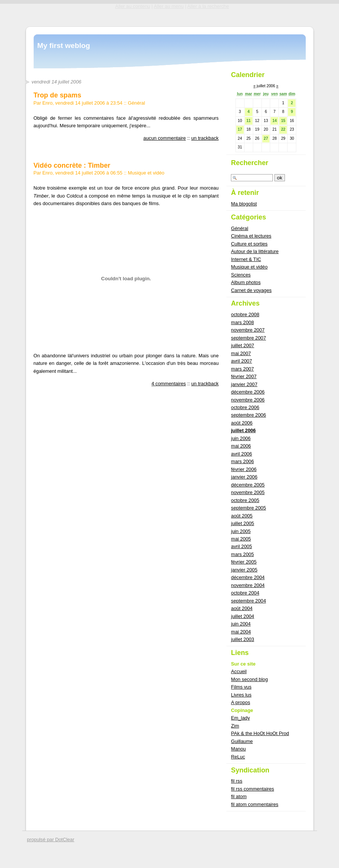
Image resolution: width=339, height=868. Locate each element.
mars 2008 (242, 322)
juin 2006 (241, 438)
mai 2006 (241, 446)
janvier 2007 (244, 384)
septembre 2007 (248, 338)
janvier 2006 (244, 477)
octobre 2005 (245, 500)
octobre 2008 (245, 314)
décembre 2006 (248, 392)
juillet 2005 (242, 523)
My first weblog (64, 46)
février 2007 (244, 376)
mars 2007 (242, 369)
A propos (241, 702)
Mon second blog (249, 679)
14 (275, 121)
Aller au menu (169, 6)
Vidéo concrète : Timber (72, 165)
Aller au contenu (133, 6)
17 (240, 129)
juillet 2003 (242, 639)
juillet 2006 (243, 430)
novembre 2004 (248, 585)
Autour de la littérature (255, 251)
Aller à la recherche (208, 6)
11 (248, 121)
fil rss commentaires (252, 789)
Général (136, 103)
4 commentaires (169, 384)
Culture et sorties (249, 244)
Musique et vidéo (146, 173)
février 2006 (244, 469)
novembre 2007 (248, 330)
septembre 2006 (248, 415)
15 (283, 121)
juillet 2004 (242, 616)
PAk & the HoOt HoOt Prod (260, 733)
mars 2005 (242, 554)
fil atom (239, 796)
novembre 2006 (248, 400)
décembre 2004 (248, 577)
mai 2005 (241, 539)
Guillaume (242, 741)
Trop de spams (57, 95)
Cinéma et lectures (251, 236)
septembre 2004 (248, 601)
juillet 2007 (242, 345)
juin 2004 (241, 624)
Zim (235, 726)
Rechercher (250, 163)
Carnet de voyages (251, 290)
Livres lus (241, 695)
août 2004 (242, 608)
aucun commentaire (164, 138)
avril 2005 (241, 546)
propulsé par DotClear (50, 839)
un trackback (205, 138)
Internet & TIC (246, 259)
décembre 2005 (248, 485)
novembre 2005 (248, 492)
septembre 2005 (248, 508)
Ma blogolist (244, 204)
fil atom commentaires (255, 804)
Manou (238, 749)
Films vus (241, 687)
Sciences (241, 275)
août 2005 (242, 516)
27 (266, 138)
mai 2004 (241, 632)
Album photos (246, 282)
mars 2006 (242, 461)
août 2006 (242, 423)
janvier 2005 (244, 570)
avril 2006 (241, 454)
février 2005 (244, 562)
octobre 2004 (245, 593)
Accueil (239, 671)
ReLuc (238, 757)
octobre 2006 (245, 407)
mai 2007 (241, 353)
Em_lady (240, 718)
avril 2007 (241, 361)
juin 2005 (241, 531)
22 (283, 129)
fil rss (237, 781)
